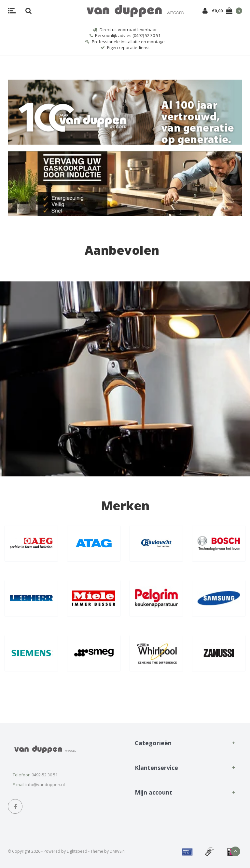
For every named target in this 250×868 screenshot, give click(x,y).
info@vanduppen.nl (45, 784)
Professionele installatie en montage (125, 42)
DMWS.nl (118, 851)
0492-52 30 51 (45, 775)
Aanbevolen (122, 250)
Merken (125, 505)
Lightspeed (77, 851)
